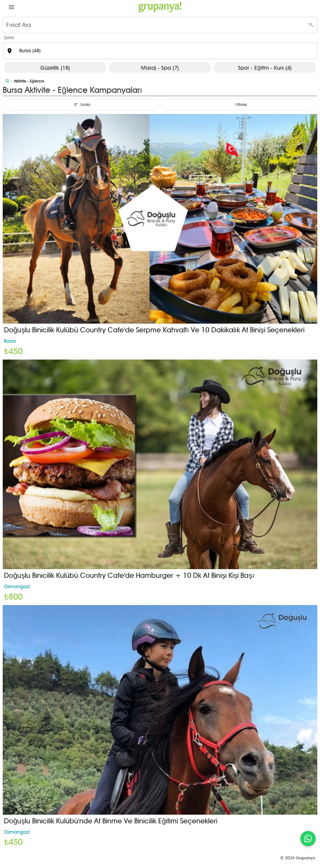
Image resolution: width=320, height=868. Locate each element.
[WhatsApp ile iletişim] (308, 839)
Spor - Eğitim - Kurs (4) (265, 68)
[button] (11, 7)
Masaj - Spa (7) (160, 68)
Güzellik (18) (55, 68)
